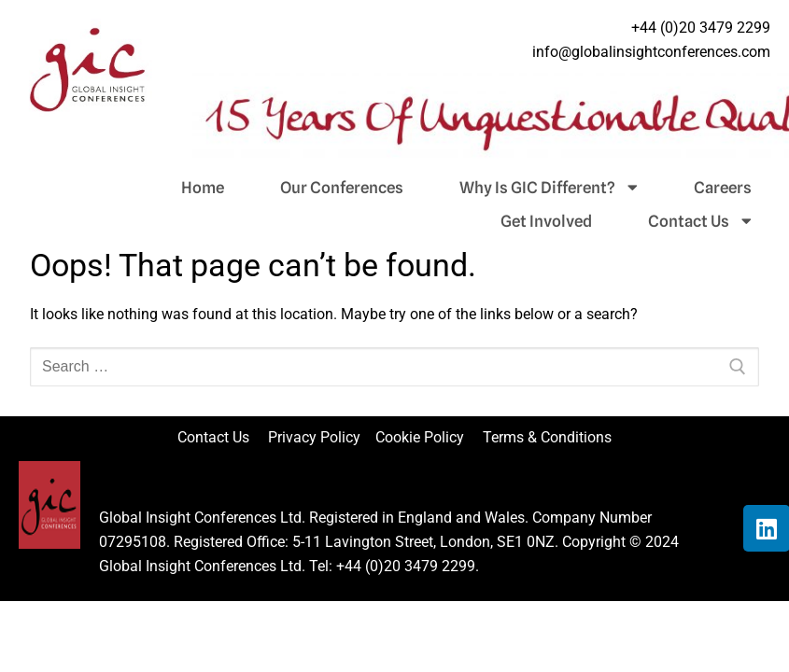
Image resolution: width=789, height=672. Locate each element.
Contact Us (700, 221)
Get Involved (546, 221)
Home (203, 188)
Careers (723, 188)
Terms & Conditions (547, 437)
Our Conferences (342, 188)
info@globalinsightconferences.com (651, 52)
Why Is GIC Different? (549, 188)
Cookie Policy (427, 437)
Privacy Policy (316, 437)
